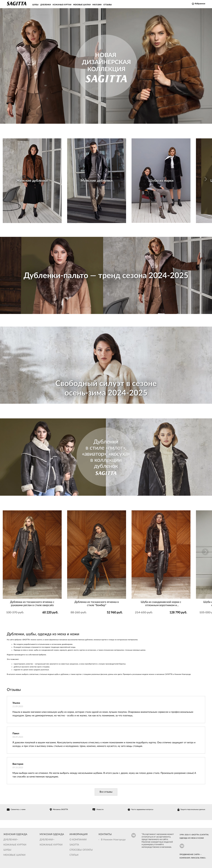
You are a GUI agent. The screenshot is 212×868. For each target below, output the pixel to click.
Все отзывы (106, 792)
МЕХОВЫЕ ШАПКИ (82, 5)
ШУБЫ (35, 5)
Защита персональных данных (193, 809)
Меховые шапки (14, 855)
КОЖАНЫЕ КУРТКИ (62, 5)
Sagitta (74, 845)
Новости (100, 809)
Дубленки (10, 840)
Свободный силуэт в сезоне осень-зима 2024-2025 (106, 388)
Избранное (200, 4)
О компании (78, 840)
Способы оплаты (81, 850)
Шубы (7, 850)
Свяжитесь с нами (18, 809)
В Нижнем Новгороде (113, 840)
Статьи (74, 855)
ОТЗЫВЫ (108, 5)
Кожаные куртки (15, 845)
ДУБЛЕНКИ (46, 5)
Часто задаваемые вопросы (142, 809)
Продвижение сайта (190, 855)
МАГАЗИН (97, 5)
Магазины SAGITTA (60, 809)
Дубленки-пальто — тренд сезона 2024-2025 (106, 276)
